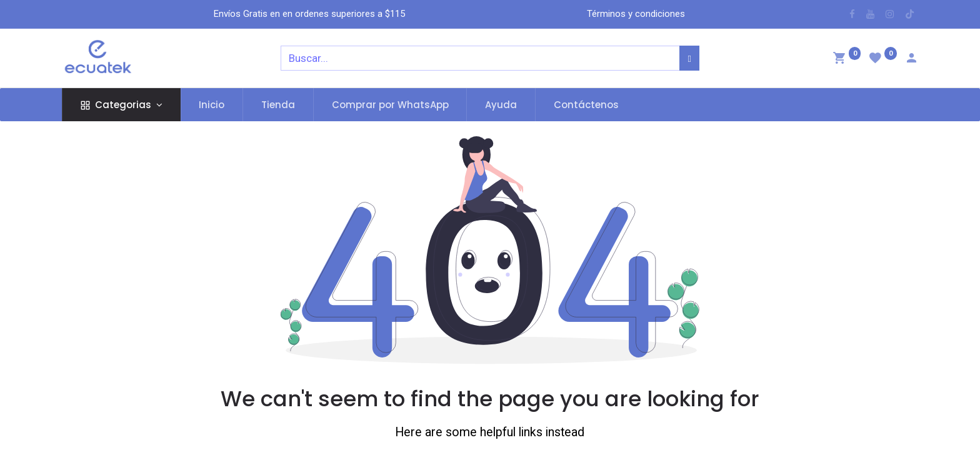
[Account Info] (911, 59)
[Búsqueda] (689, 58)
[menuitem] (212, 105)
